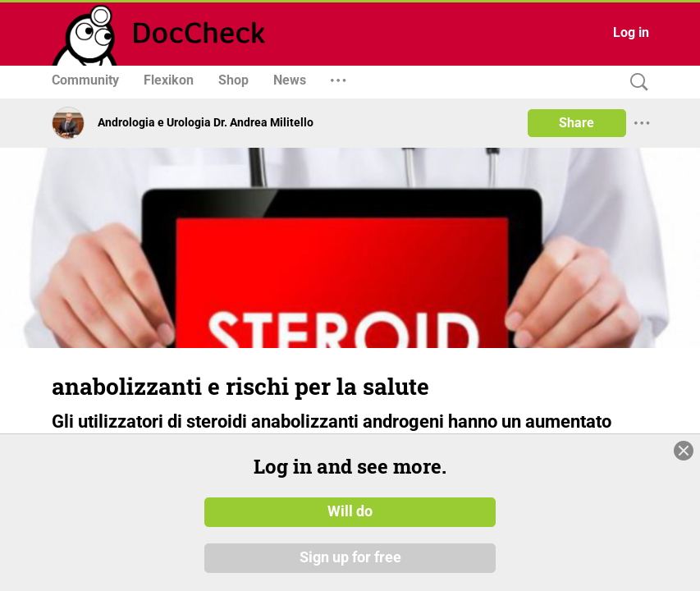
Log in (631, 32)
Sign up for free (350, 575)
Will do (350, 529)
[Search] (635, 82)
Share (576, 123)
